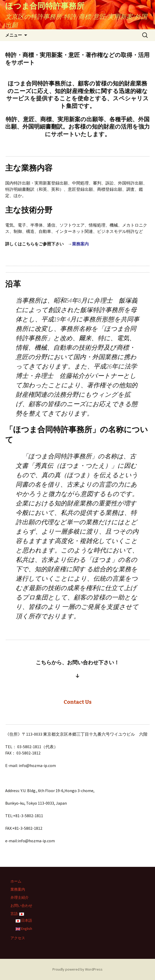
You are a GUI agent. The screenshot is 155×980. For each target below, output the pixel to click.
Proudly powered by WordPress (77, 969)
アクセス (18, 938)
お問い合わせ (21, 906)
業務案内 (80, 244)
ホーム (16, 881)
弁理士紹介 (20, 897)
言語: (17, 914)
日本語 (24, 920)
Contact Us (78, 702)
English (24, 929)
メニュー (14, 35)
